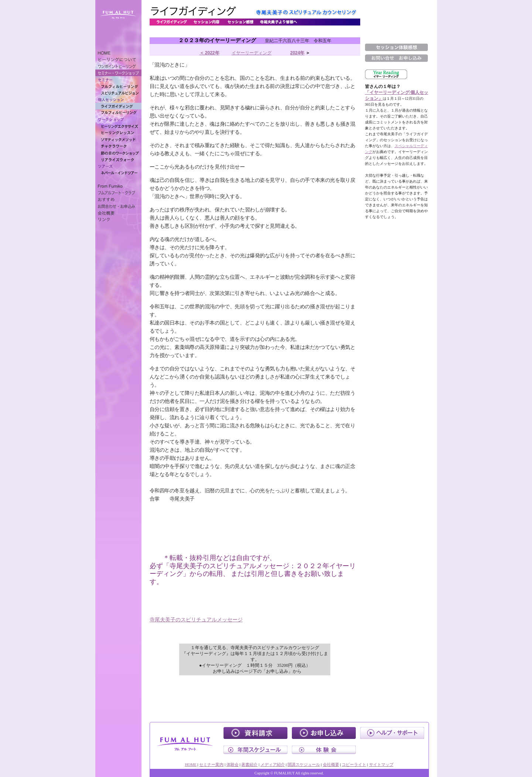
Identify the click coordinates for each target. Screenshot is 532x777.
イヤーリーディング (252, 53)
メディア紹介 (273, 765)
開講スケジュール (304, 765)
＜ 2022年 (209, 53)
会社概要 (331, 765)
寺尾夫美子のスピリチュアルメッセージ (196, 620)
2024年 (297, 53)
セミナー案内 (211, 765)
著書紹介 (249, 765)
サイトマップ (381, 765)
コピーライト (354, 765)
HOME (190, 765)
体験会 (233, 765)
